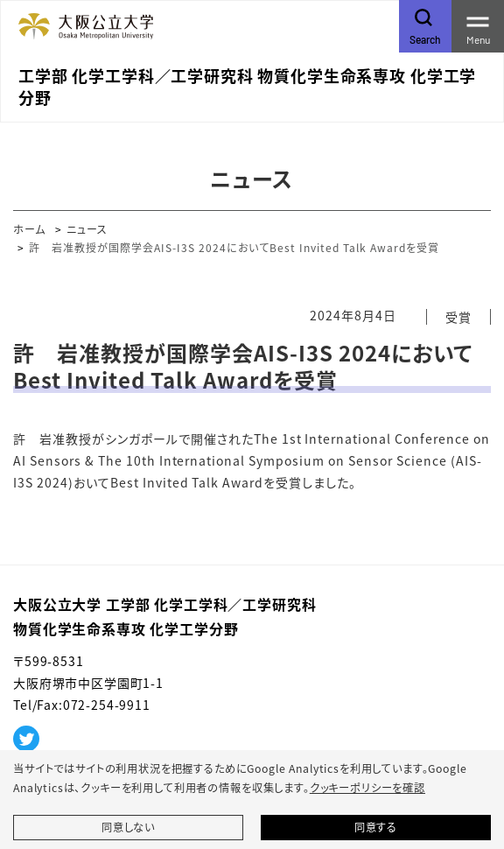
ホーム (29, 229)
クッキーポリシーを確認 (367, 788)
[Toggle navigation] (478, 26)
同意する (376, 827)
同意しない (128, 827)
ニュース (87, 229)
